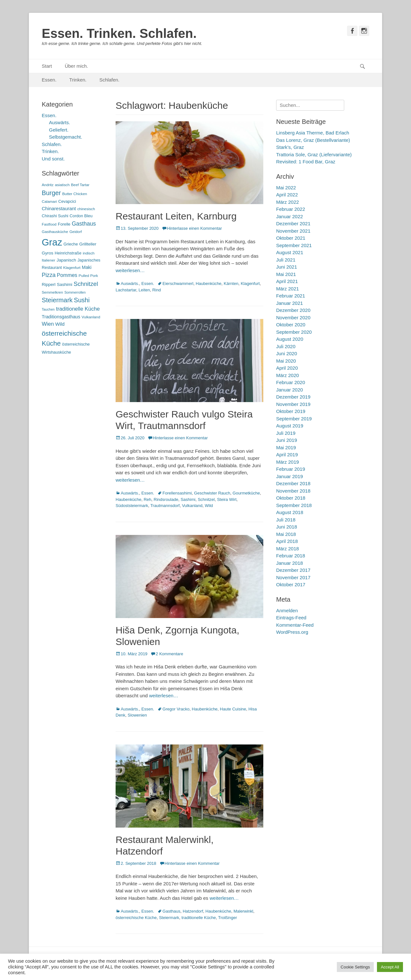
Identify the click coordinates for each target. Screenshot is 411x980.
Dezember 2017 (293, 570)
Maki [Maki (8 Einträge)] (87, 267)
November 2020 (293, 318)
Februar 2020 (291, 382)
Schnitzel (206, 499)
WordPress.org (292, 632)
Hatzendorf (193, 911)
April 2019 (287, 455)
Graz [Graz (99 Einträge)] (52, 242)
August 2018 (290, 512)
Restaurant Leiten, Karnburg (176, 216)
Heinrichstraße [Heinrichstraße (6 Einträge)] (68, 253)
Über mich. (77, 66)
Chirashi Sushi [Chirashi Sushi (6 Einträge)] (55, 216)
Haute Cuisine (233, 709)
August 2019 (290, 426)
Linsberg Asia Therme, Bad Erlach (313, 133)
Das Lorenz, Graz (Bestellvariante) (313, 140)
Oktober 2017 (291, 585)
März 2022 (288, 202)
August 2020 (290, 339)
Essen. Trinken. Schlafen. (119, 33)
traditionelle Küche (199, 918)
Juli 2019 (286, 433)
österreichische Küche (136, 918)
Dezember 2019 (293, 397)
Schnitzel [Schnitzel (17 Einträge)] (86, 284)
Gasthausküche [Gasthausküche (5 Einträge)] (55, 232)
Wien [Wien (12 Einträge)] (48, 324)
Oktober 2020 (291, 325)
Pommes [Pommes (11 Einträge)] (67, 275)
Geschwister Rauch (212, 493)
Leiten (144, 290)
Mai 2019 (286, 447)
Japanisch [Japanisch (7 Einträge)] (66, 260)
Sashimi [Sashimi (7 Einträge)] (65, 284)
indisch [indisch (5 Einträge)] (89, 253)
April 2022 (287, 195)
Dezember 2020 (293, 310)
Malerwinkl (243, 911)
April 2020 (287, 368)
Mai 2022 (286, 188)
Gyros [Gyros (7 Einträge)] (48, 253)
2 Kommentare (169, 654)
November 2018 (293, 491)
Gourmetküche (246, 493)
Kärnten (231, 284)
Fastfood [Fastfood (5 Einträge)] (49, 224)
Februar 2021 (291, 296)
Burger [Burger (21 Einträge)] (51, 193)
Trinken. (78, 80)
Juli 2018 (286, 520)
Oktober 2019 (291, 411)
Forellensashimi (177, 493)
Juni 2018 (287, 527)
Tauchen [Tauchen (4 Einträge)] (48, 309)
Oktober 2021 (291, 238)
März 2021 (288, 289)
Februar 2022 (291, 209)
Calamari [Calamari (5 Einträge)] (49, 202)
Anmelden (287, 610)
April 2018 (287, 541)
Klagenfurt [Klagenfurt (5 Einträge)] (72, 268)
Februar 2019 (291, 469)
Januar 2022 (289, 216)
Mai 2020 (286, 361)
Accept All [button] (390, 967)
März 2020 (288, 375)
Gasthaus (171, 911)
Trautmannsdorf (165, 506)
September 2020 (294, 332)
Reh (147, 499)
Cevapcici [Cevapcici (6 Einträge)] (67, 201)
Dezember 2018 (293, 483)
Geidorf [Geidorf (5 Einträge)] (76, 232)
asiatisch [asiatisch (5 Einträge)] (62, 185)
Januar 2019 (289, 476)
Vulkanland (192, 506)
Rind (157, 290)
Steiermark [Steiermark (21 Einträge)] (57, 300)
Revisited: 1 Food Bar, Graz (306, 162)
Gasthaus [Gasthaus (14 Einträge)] (84, 224)
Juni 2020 (287, 353)
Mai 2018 (286, 534)
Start (47, 66)
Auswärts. (130, 284)
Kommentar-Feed (295, 625)
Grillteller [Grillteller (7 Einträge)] (88, 244)
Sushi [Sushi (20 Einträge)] (82, 300)
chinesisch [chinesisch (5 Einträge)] (86, 209)
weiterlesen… (130, 270)
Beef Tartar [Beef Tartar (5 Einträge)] (80, 185)
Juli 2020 (286, 346)
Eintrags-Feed (291, 618)
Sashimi (188, 499)
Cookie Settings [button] (355, 967)
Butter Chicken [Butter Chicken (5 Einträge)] (75, 194)
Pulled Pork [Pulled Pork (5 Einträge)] (88, 276)
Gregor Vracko (176, 709)
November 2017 (293, 577)
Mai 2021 (286, 274)
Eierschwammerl (178, 284)
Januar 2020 (289, 390)
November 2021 (293, 231)
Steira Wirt (227, 499)
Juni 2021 (287, 267)
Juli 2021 (286, 260)
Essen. (49, 80)
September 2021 (294, 245)
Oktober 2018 (291, 498)
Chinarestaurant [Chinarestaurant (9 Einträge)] (59, 208)
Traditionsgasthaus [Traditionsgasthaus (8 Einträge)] (61, 317)
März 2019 (288, 462)
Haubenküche (208, 284)
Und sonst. (53, 159)
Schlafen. (110, 80)
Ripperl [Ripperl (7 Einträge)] (49, 284)
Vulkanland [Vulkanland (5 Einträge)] (91, 317)
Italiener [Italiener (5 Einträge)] (48, 260)
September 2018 (294, 505)
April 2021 (287, 281)
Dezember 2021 (293, 224)
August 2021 (290, 252)
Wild (209, 506)
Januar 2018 (289, 563)
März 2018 (288, 549)
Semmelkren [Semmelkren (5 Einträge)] (52, 292)
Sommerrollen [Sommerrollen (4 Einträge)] (75, 292)
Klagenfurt (250, 284)
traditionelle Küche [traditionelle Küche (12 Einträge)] (78, 309)
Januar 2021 (289, 303)
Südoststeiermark (132, 506)
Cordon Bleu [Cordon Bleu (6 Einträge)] (81, 216)
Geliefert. (59, 130)
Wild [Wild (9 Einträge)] (60, 324)
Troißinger (227, 918)
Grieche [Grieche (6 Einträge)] (71, 244)
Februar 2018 (291, 556)
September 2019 (294, 419)
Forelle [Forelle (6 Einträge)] (64, 224)
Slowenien (137, 715)
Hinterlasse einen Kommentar (194, 228)
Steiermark (169, 918)
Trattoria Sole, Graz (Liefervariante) (314, 155)
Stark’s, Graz (290, 147)
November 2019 (293, 404)
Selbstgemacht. (66, 137)
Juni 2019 (287, 440)
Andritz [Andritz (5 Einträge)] (48, 185)
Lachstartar (126, 290)
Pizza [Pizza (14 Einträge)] (49, 275)
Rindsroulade (166, 499)
